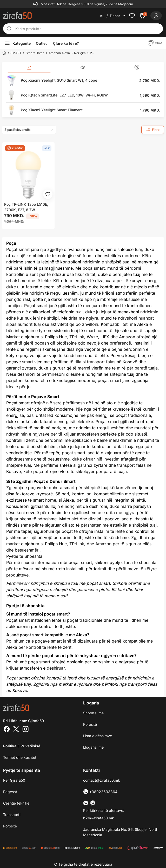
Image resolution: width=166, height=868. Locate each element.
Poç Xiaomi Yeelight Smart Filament (52, 110)
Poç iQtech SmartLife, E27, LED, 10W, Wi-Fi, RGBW (64, 95)
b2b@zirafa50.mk (99, 818)
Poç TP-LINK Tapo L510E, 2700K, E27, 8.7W (26, 207)
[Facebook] (7, 730)
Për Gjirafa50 (14, 780)
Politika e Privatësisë (22, 746)
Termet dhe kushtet (20, 757)
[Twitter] (16, 730)
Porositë (90, 724)
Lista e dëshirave (98, 736)
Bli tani (118, 590)
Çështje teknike (16, 803)
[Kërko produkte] (88, 29)
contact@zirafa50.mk (102, 780)
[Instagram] (25, 730)
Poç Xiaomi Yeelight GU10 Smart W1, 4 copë (59, 80)
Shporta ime (93, 713)
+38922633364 (100, 792)
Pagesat (10, 792)
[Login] (156, 16)
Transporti (12, 815)
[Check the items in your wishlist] (132, 16)
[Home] (4, 53)
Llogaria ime (93, 747)
